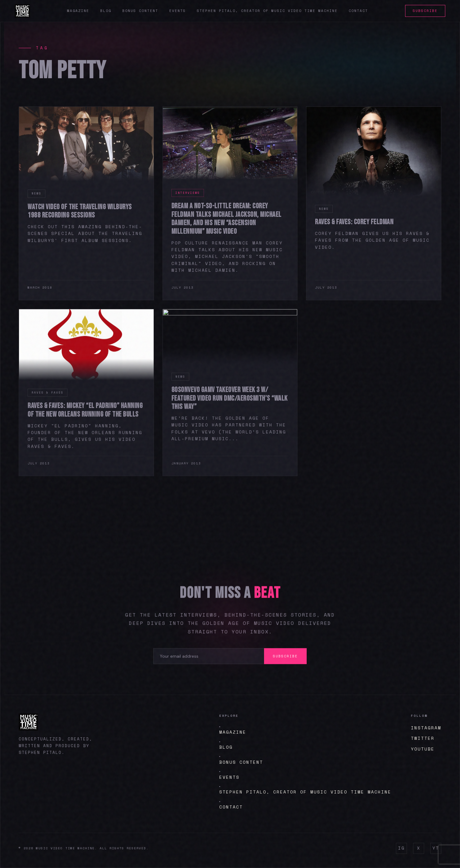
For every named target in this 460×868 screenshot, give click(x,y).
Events (178, 11)
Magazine (78, 11)
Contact (358, 11)
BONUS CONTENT (241, 762)
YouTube (423, 749)
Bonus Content (140, 11)
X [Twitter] (419, 848)
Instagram (426, 728)
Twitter (423, 738)
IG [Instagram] (401, 848)
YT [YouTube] (436, 848)
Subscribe (425, 11)
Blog (106, 11)
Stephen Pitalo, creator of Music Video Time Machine (267, 11)
